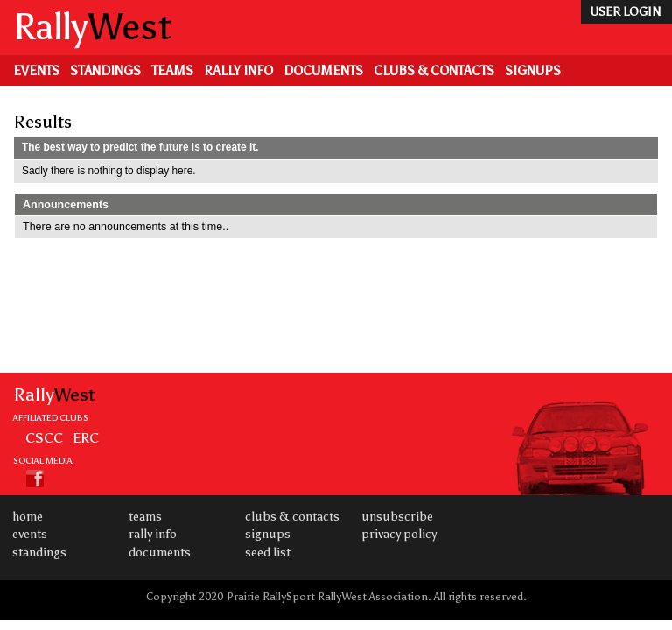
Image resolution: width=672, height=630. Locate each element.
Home (28, 517)
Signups (533, 71)
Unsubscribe (397, 517)
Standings (105, 71)
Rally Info (238, 71)
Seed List (268, 553)
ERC (86, 437)
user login (625, 12)
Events (36, 71)
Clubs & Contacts (434, 71)
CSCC (44, 437)
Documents (323, 71)
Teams (172, 71)
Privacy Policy (399, 534)
